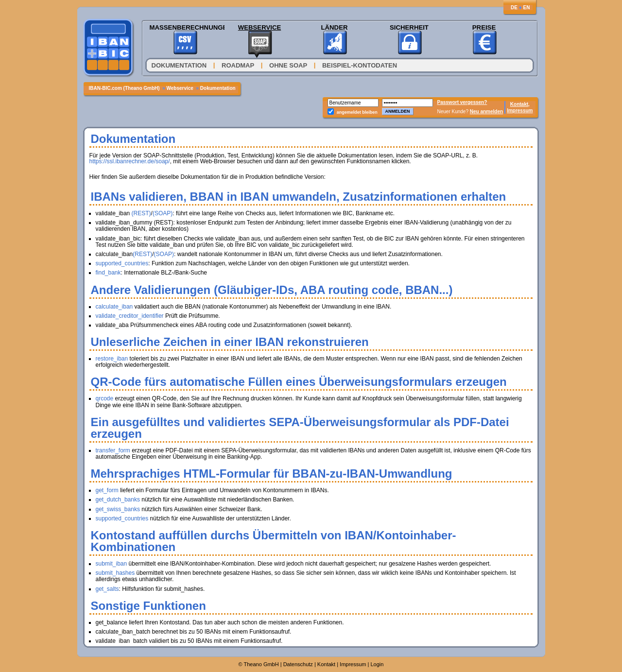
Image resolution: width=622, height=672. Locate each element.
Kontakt (326, 664)
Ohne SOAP (288, 65)
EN (527, 8)
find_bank (108, 273)
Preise (484, 27)
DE (514, 8)
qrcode (105, 398)
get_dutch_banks (118, 500)
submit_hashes (115, 573)
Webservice (259, 27)
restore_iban (112, 359)
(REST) (141, 213)
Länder (335, 27)
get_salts (107, 589)
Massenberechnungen (185, 27)
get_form (107, 490)
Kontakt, (520, 104)
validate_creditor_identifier (130, 316)
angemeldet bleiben (357, 112)
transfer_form (113, 450)
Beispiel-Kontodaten (360, 65)
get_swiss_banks (118, 509)
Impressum (520, 111)
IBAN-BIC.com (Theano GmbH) (125, 88)
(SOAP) (163, 213)
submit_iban (112, 564)
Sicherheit (409, 27)
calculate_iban (114, 307)
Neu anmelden (486, 112)
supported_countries (122, 263)
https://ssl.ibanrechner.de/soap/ (130, 161)
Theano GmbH (261, 664)
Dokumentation (180, 65)
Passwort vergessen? (462, 102)
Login (377, 664)
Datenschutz (298, 664)
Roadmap (238, 65)
